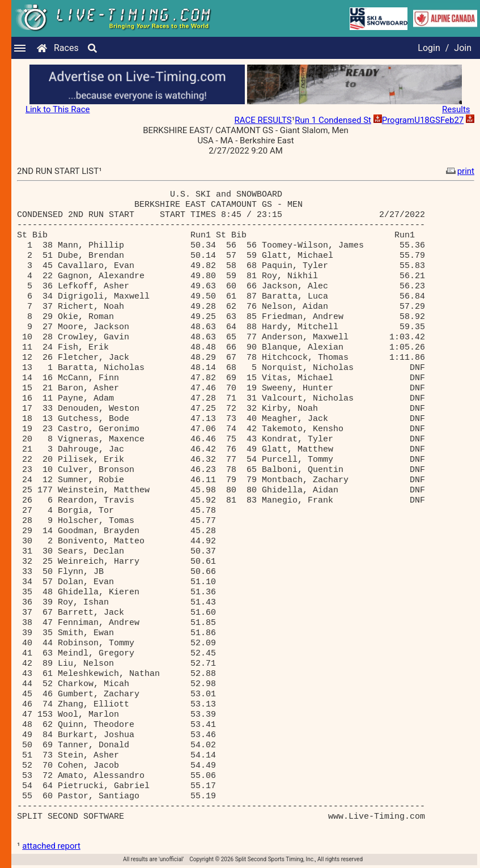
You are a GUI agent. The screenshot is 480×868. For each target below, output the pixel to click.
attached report (51, 846)
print (459, 171)
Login (429, 48)
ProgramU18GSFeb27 (423, 120)
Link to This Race (58, 109)
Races (66, 48)
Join (463, 48)
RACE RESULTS (263, 120)
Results (456, 109)
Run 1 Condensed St (333, 120)
